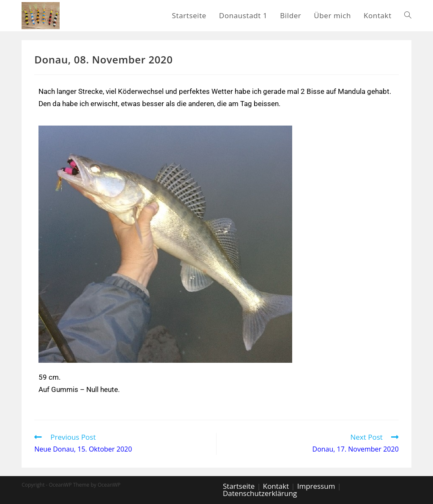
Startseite (239, 486)
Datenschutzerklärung (260, 493)
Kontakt (276, 486)
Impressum (316, 486)
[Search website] (408, 16)
